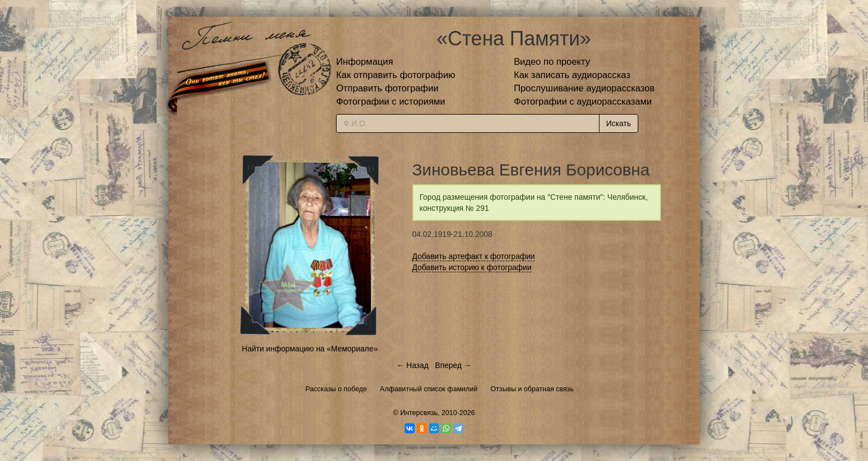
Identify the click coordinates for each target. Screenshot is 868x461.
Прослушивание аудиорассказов (584, 88)
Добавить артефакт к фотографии (474, 256)
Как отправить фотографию (396, 75)
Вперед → (453, 365)
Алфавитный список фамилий (428, 389)
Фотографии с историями (391, 102)
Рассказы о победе (336, 389)
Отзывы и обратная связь (532, 389)
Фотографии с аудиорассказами (583, 102)
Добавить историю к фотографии (472, 267)
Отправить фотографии (387, 88)
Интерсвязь (419, 413)
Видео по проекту (552, 62)
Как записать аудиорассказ (572, 75)
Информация (365, 62)
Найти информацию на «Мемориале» (310, 349)
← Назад (412, 365)
